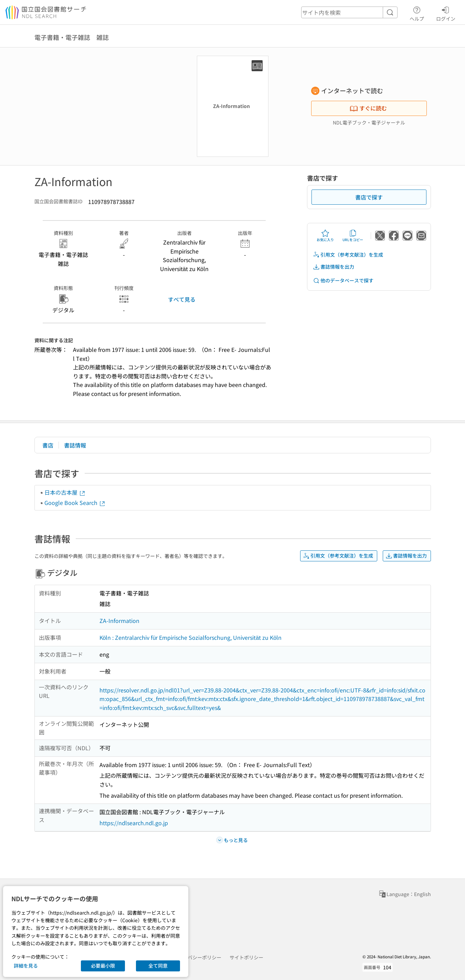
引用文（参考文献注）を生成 (348, 255)
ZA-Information (119, 621)
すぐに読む (368, 108)
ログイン (446, 13)
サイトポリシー (246, 957)
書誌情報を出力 (334, 267)
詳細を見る (26, 966)
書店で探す (369, 197)
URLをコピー (353, 236)
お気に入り (325, 236)
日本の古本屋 (65, 492)
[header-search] (349, 12)
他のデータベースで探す (343, 281)
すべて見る (182, 299)
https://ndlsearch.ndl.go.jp (134, 823)
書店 (48, 445)
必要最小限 (103, 966)
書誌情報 (75, 445)
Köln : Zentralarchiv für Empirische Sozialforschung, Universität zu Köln (191, 637)
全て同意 (158, 966)
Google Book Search (75, 503)
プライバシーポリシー (197, 957)
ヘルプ (417, 13)
